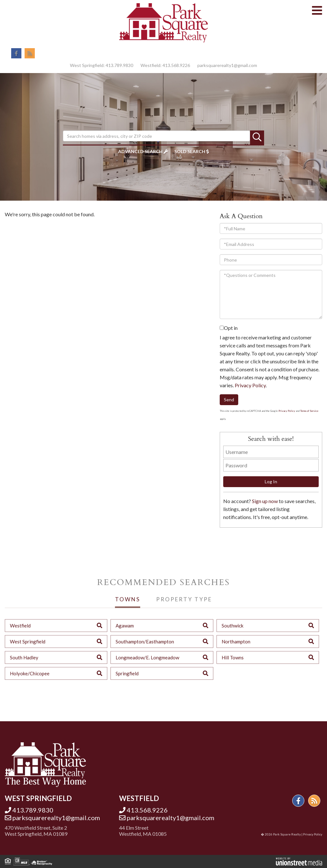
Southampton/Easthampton (145, 642)
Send (229, 400)
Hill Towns (233, 657)
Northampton (236, 642)
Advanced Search (140, 151)
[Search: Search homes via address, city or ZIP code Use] (156, 136)
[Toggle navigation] (317, 11)
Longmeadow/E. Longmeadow (147, 657)
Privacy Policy (250, 385)
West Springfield (28, 642)
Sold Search (190, 151)
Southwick (232, 626)
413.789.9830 (119, 65)
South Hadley (24, 657)
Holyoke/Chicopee (30, 673)
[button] (257, 137)
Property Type (184, 599)
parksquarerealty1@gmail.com (227, 65)
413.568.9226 (176, 65)
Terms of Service (309, 411)
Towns (128, 599)
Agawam (125, 626)
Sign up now (265, 501)
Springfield (127, 673)
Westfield (20, 626)
